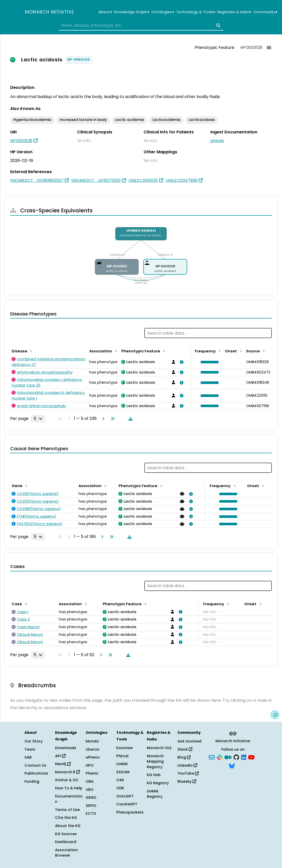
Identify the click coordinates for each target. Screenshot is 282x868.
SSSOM (123, 772)
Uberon (93, 749)
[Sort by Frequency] (219, 351)
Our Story (34, 741)
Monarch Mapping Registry (155, 761)
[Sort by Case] (25, 603)
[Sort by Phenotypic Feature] (163, 351)
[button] (208, 362)
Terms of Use (67, 810)
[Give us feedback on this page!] (275, 715)
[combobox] (141, 25)
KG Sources (66, 834)
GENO (91, 797)
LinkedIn (187, 765)
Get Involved (189, 741)
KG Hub (154, 775)
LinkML (122, 764)
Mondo (92, 741)
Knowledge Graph (132, 12)
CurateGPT (127, 804)
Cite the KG (66, 818)
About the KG (68, 826)
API (60, 756)
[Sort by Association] (115, 351)
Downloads (66, 748)
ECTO (91, 814)
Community (265, 12)
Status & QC (67, 780)
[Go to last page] (112, 419)
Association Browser (66, 853)
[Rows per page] (38, 419)
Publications (36, 773)
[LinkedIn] (244, 757)
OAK (120, 780)
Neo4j (63, 764)
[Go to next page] (102, 419)
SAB (28, 757)
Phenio (92, 773)
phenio (217, 141)
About (105, 12)
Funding (32, 781)
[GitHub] (236, 757)
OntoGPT (125, 796)
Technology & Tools (196, 12)
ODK (120, 788)
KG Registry (158, 783)
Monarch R (67, 772)
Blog (184, 757)
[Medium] (228, 757)
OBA (90, 781)
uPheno (93, 757)
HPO (90, 765)
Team (30, 749)
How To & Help (69, 788)
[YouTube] (251, 757)
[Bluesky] (232, 765)
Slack (185, 749)
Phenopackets (130, 812)
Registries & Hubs (234, 12)
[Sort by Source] (263, 351)
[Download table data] (130, 419)
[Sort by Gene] (25, 485)
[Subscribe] (212, 757)
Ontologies (163, 12)
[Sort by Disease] (30, 351)
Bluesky (187, 781)
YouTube (188, 773)
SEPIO (91, 806)
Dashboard (66, 842)
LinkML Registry (155, 794)
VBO (90, 790)
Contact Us (35, 765)
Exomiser (125, 748)
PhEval (122, 756)
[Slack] (220, 757)
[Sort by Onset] (240, 351)
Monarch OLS (159, 748)
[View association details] (181, 362)
